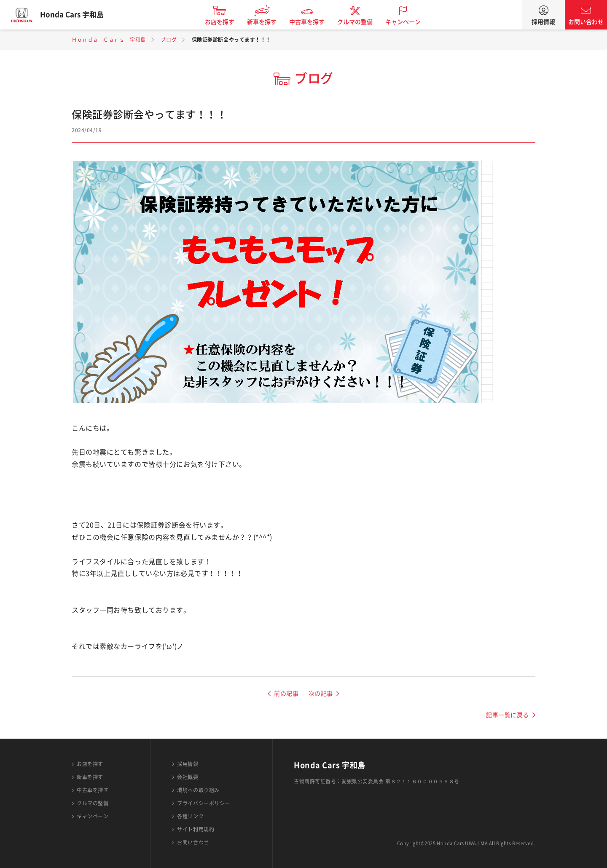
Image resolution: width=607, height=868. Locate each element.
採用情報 (543, 22)
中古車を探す (313, 22)
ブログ (169, 40)
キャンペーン (409, 22)
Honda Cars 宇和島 (78, 15)
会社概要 (188, 777)
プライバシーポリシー (204, 803)
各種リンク (190, 816)
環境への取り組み (198, 790)
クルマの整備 (361, 22)
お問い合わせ (586, 22)
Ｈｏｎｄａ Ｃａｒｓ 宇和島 (109, 40)
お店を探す (226, 22)
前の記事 (286, 694)
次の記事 (321, 694)
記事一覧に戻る (508, 715)
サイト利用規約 (196, 829)
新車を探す (268, 22)
